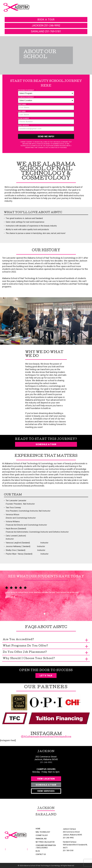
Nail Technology (43, 832)
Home (38, 829)
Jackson (46, 808)
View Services (46, 791)
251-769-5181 (68, 851)
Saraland (46, 815)
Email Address (24, 125)
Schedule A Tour (46, 785)
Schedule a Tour (46, 444)
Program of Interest (27, 90)
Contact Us (41, 854)
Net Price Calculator (45, 842)
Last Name (23, 111)
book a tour (46, 20)
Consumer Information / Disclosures (46, 846)
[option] (46, 596)
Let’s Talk (46, 676)
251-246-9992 (46, 762)
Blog (38, 851)
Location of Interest (27, 97)
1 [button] (45, 614)
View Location (46, 779)
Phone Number (24, 118)
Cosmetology (42, 835)
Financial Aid (41, 839)
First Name (23, 104)
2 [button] (48, 614)
